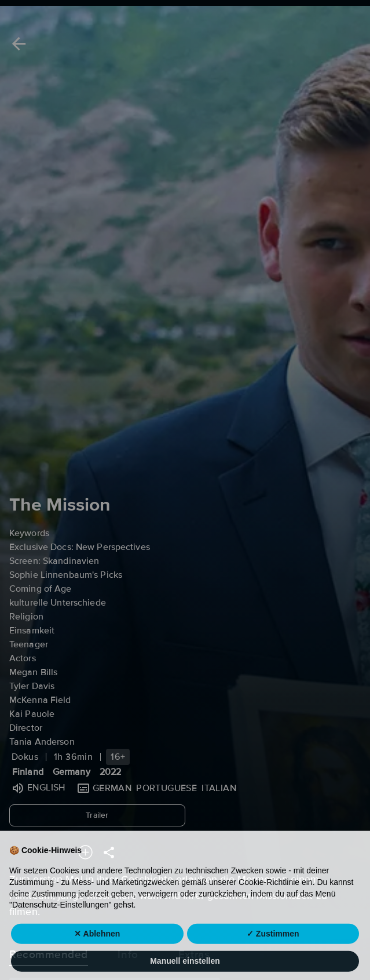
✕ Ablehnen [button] (97, 955)
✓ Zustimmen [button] (273, 955)
